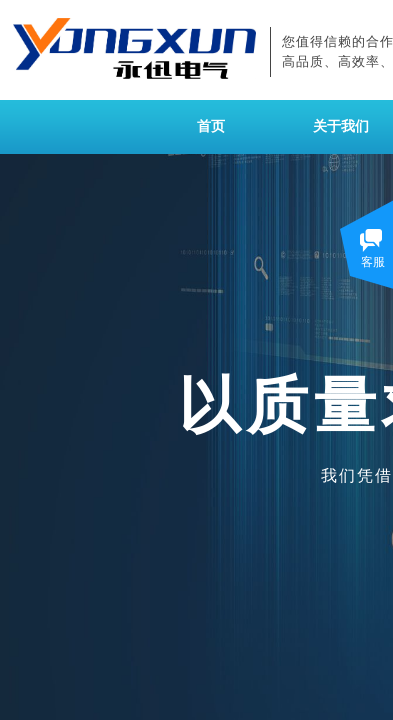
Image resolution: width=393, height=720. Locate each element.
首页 (211, 126)
